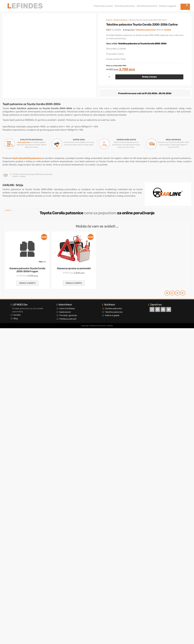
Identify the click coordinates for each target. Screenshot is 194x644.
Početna (109, 20)
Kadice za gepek (167, 6)
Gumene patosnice (125, 6)
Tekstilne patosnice (147, 6)
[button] (31, 175)
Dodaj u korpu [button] (27, 283)
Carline (167, 30)
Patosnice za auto (103, 6)
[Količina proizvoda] (110, 77)
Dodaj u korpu (149, 77)
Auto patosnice (24, 142)
